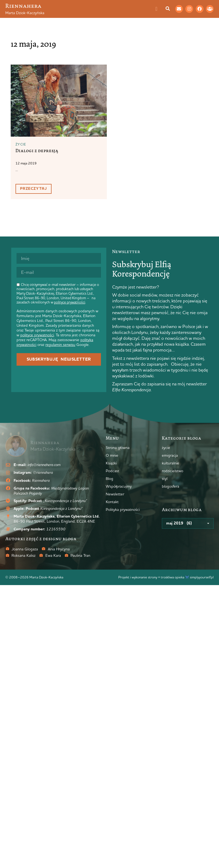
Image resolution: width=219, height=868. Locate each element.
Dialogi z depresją (37, 151)
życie (21, 144)
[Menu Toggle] (159, 9)
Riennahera (23, 6)
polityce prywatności (70, 302)
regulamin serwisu (60, 345)
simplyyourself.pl (202, 577)
